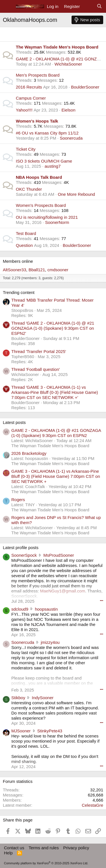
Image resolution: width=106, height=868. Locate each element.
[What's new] (88, 7)
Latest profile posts (21, 548)
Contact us (14, 848)
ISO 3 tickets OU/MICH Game (44, 161)
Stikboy (18, 698)
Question (24, 245)
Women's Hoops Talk (37, 121)
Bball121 (37, 270)
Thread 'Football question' (36, 369)
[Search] (99, 7)
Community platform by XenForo (46, 863)
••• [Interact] (101, 600)
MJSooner (21, 731)
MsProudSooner (59, 555)
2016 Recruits (29, 87)
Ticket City (26, 149)
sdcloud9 (20, 609)
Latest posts (14, 422)
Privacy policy (76, 848)
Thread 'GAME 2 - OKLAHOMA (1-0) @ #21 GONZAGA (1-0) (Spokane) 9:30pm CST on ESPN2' (53, 328)
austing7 (53, 166)
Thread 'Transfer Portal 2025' (39, 351)
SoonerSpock (24, 555)
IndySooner (43, 698)
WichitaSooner (68, 64)
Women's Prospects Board (41, 205)
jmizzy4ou (50, 642)
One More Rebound (76, 194)
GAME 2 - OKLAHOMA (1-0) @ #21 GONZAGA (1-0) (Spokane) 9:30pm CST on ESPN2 (56, 433)
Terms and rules (44, 848)
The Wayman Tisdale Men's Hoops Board (57, 47)
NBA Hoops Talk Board (39, 177)
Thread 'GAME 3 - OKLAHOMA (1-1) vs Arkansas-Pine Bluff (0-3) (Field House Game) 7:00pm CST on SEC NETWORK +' (55, 392)
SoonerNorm (57, 222)
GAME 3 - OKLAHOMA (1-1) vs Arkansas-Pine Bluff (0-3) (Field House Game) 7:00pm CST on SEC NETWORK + (56, 476)
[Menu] (8, 7)
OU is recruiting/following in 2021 (47, 217)
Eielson (69, 110)
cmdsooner (58, 270)
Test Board (26, 233)
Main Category (21, 32)
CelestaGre (92, 805)
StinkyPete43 (50, 731)
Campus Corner (31, 98)
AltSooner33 (15, 270)
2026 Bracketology (29, 453)
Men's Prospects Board (38, 75)
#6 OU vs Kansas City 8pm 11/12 (47, 133)
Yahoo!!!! (24, 110)
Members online (18, 261)
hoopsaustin (46, 609)
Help (8, 853)
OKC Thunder (29, 189)
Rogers (18, 500)
